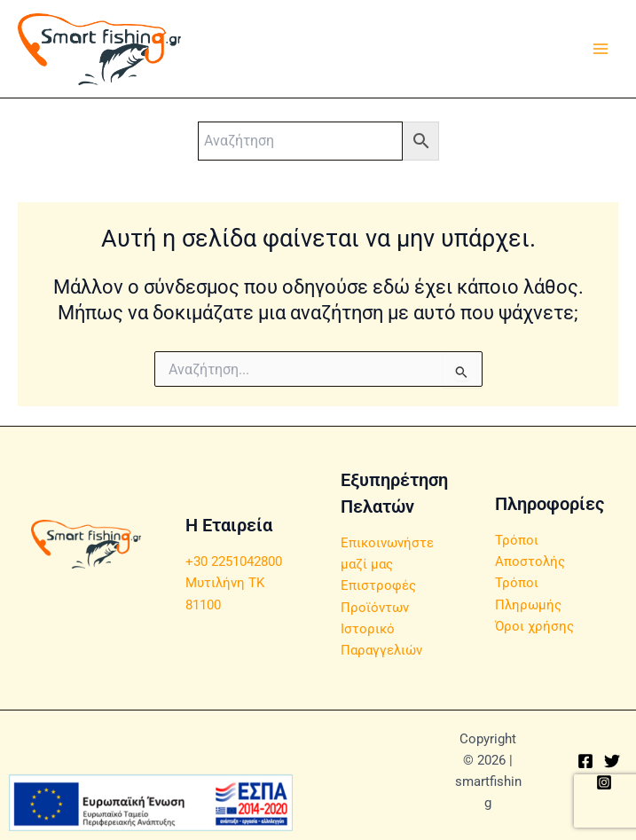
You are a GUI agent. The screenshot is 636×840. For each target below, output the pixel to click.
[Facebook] (585, 761)
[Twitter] (612, 761)
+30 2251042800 (234, 561)
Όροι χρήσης (534, 626)
